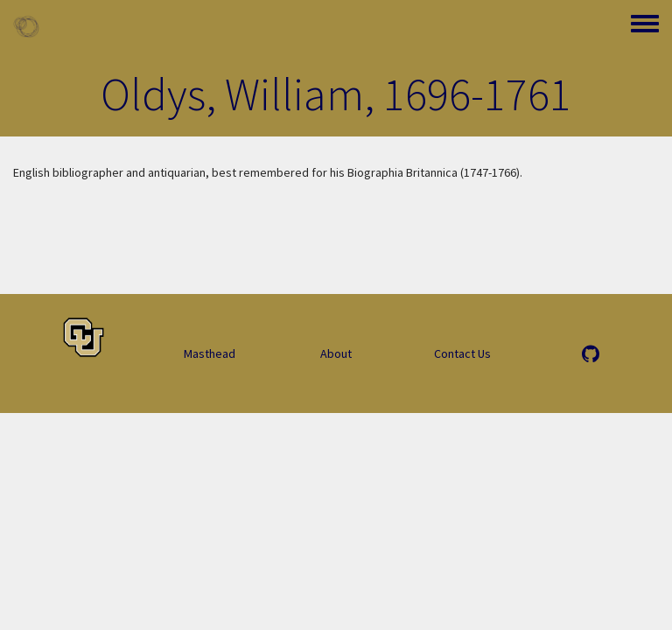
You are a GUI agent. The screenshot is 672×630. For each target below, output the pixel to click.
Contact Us (462, 353)
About (336, 353)
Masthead (210, 353)
